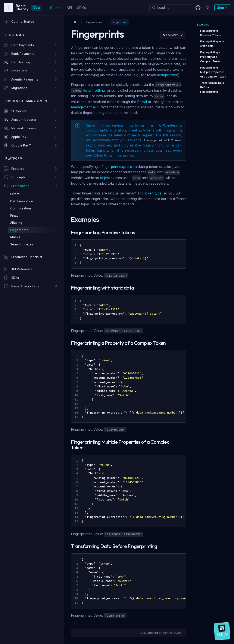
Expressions (20, 186)
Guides (56, 8)
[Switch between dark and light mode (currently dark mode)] (208, 8)
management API (85, 107)
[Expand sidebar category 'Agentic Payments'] (56, 79)
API (69, 8)
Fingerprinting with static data (212, 44)
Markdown (171, 35)
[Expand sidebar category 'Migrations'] (56, 88)
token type (153, 193)
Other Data (19, 71)
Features (18, 169)
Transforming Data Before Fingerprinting (212, 87)
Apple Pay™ (20, 137)
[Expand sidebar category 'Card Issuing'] (56, 62)
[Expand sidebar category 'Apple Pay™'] (56, 137)
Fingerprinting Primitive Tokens (211, 33)
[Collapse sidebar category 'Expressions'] (56, 186)
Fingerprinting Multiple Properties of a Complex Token (213, 72)
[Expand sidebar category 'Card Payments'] (56, 45)
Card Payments (23, 45)
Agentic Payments (25, 79)
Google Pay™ (21, 145)
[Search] (171, 8)
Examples (203, 25)
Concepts (18, 177)
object (105, 178)
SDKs (81, 8)
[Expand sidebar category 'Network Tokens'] (56, 128)
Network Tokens (24, 128)
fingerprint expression (119, 167)
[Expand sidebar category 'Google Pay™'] (56, 145)
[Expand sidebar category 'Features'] (56, 169)
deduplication (168, 75)
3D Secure (19, 111)
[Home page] (75, 22)
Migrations (19, 88)
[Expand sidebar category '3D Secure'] (56, 111)
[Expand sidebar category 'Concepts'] (56, 177)
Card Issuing (21, 62)
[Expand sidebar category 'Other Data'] (56, 71)
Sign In (222, 8)
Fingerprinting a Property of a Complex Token (210, 57)
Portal (142, 102)
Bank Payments (23, 54)
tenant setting (94, 90)
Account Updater (24, 120)
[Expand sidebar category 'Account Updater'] (56, 120)
